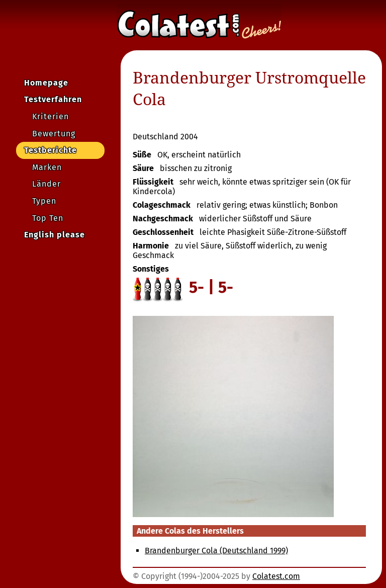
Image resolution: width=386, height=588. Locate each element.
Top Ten (48, 218)
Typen (44, 201)
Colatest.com (276, 576)
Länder (46, 184)
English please (55, 235)
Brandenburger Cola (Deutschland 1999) (216, 551)
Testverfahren (53, 99)
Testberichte (51, 150)
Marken (47, 167)
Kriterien (51, 116)
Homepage (46, 83)
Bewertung (54, 134)
